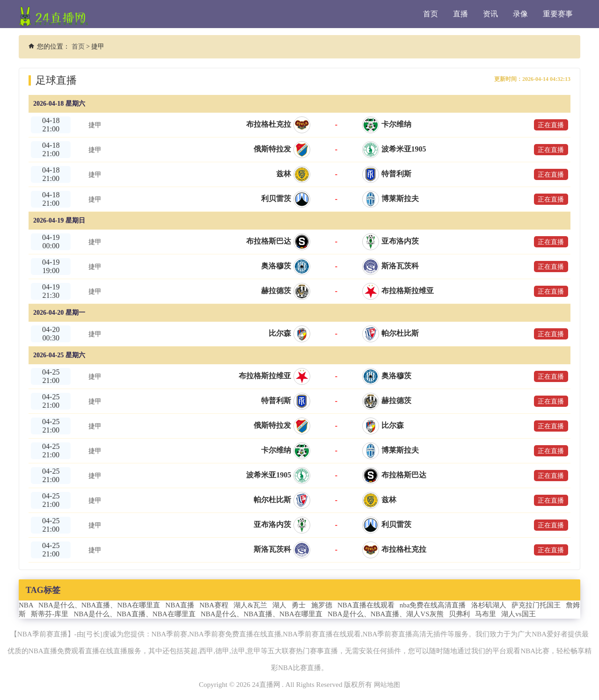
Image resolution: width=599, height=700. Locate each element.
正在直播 (548, 125)
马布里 (486, 614)
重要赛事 (558, 14)
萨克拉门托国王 (536, 605)
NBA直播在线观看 (366, 605)
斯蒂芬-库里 (50, 614)
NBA (26, 605)
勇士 (299, 605)
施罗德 (322, 605)
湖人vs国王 (518, 614)
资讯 (490, 14)
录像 (520, 14)
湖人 (279, 605)
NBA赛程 (214, 605)
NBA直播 (180, 605)
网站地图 (387, 685)
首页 (431, 14)
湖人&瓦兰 (250, 605)
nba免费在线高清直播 (433, 605)
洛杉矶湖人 (489, 605)
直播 (460, 14)
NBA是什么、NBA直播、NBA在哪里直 (99, 605)
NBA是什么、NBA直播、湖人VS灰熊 (386, 614)
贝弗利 (459, 614)
